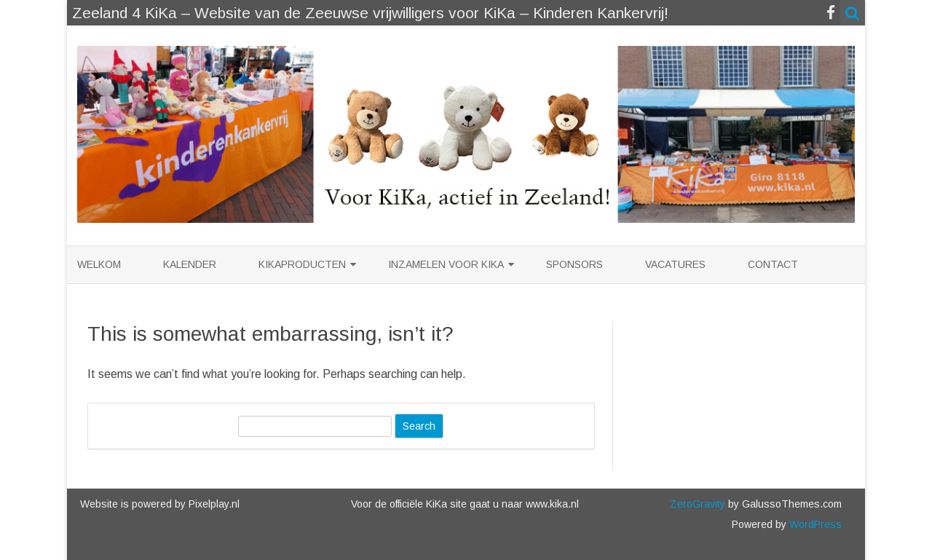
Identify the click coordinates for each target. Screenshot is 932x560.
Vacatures (675, 264)
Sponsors (574, 264)
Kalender (190, 264)
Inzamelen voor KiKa (446, 264)
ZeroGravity (698, 504)
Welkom (99, 264)
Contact (773, 264)
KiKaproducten (302, 264)
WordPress (814, 524)
